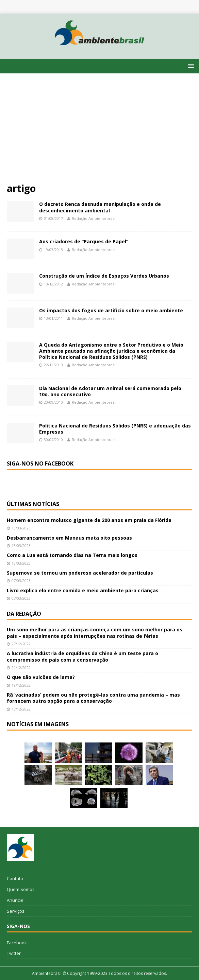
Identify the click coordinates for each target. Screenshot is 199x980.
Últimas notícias (33, 504)
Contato (15, 878)
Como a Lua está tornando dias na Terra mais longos (72, 555)
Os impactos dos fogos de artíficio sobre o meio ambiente (111, 310)
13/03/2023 (21, 528)
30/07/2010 (53, 440)
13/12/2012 (53, 284)
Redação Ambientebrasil (94, 218)
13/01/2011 (53, 318)
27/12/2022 (21, 644)
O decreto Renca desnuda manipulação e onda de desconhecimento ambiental (100, 207)
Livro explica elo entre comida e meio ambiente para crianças (83, 590)
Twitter (14, 953)
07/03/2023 (21, 581)
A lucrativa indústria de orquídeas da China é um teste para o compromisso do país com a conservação (82, 656)
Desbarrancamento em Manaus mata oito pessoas (69, 538)
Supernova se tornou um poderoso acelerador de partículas (80, 573)
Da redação (24, 614)
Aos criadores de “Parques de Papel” (84, 241)
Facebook (17, 943)
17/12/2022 (21, 709)
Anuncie (15, 900)
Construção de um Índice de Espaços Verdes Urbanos (104, 276)
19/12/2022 (21, 685)
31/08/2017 (53, 218)
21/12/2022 (21, 668)
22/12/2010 (53, 365)
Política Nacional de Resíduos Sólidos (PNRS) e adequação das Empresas (115, 429)
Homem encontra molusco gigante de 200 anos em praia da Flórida (89, 520)
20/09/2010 (53, 402)
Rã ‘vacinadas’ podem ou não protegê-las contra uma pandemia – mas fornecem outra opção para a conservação (93, 698)
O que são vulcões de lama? (41, 677)
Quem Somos (21, 889)
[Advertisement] (99, 131)
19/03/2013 (53, 250)
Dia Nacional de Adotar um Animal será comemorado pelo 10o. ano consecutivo (110, 391)
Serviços (16, 911)
